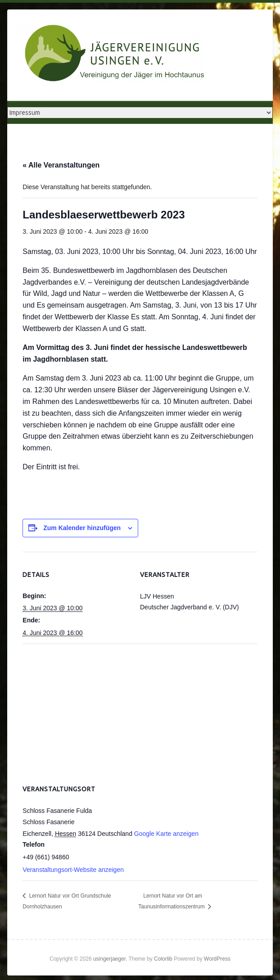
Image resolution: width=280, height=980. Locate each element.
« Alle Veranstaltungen (61, 165)
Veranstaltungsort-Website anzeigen (73, 870)
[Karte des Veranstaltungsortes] (140, 709)
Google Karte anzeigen (166, 834)
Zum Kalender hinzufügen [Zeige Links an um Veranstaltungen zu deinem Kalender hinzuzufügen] (82, 528)
